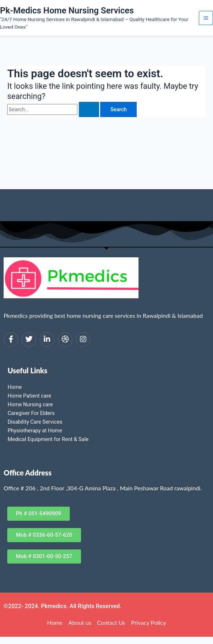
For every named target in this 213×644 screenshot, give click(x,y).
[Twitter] (29, 340)
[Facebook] (11, 340)
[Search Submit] (89, 110)
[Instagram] (83, 340)
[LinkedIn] (47, 340)
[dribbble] (65, 340)
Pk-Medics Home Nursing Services (67, 11)
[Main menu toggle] (206, 18)
